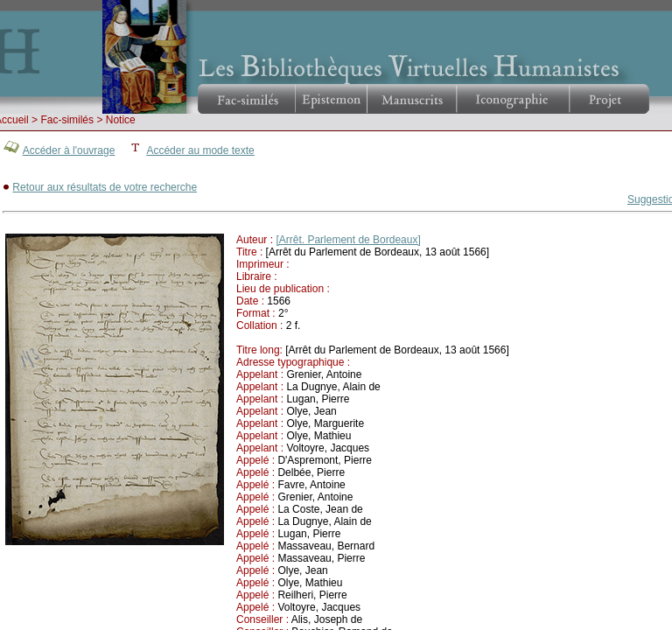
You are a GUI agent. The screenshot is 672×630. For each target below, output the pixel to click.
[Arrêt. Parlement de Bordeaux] (348, 240)
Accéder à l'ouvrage (69, 150)
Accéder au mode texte (200, 150)
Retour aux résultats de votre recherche (105, 187)
